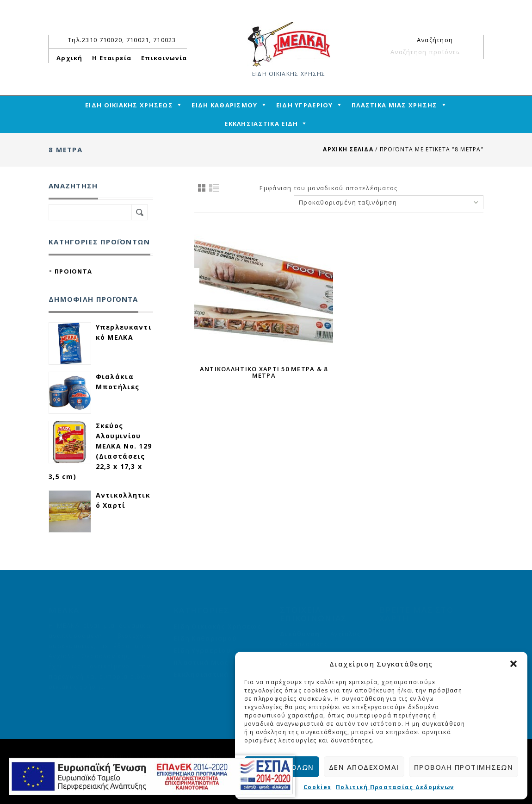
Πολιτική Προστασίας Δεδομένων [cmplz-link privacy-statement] (395, 787)
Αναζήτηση (472, 52)
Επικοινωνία (164, 58)
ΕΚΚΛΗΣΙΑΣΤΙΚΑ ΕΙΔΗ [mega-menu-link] (261, 124)
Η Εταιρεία (112, 58)
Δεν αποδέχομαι (364, 767)
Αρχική (70, 58)
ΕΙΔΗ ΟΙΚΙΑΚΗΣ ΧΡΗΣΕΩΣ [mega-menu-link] (129, 105)
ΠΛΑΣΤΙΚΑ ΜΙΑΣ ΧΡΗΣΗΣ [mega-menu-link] (395, 105)
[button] (513, 664)
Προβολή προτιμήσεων (464, 767)
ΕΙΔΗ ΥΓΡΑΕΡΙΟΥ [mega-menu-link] (305, 105)
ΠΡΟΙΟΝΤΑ (73, 271)
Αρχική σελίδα (348, 149)
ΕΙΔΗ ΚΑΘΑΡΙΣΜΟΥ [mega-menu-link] (224, 105)
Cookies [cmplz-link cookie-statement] (317, 787)
